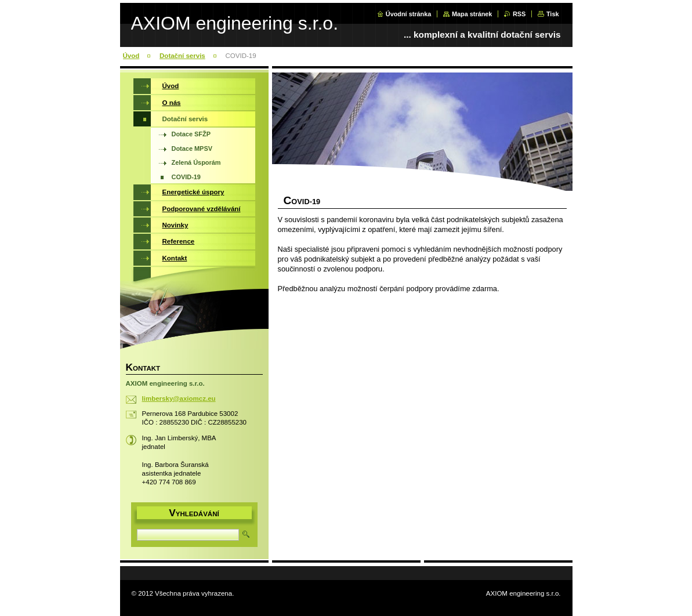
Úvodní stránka (409, 14)
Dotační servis (182, 56)
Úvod (131, 56)
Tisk (553, 14)
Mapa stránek (472, 14)
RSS (519, 14)
